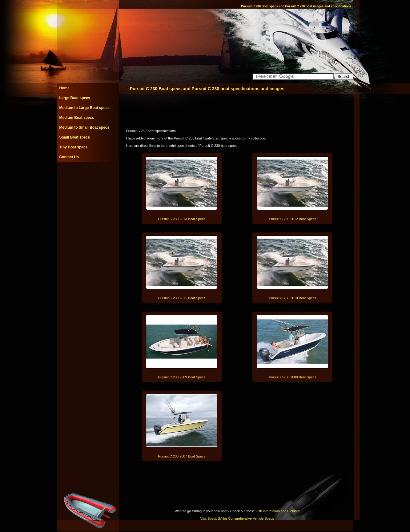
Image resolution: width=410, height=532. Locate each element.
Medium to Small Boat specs (84, 127)
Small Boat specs (75, 137)
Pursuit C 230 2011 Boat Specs (182, 298)
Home (64, 88)
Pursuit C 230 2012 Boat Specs (293, 219)
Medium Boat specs (77, 118)
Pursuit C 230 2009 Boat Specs (182, 377)
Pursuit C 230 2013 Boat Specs (182, 219)
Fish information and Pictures (278, 511)
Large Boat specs (75, 98)
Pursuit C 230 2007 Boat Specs (182, 456)
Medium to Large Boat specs (84, 108)
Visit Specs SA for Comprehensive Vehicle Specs (237, 518)
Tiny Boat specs (74, 147)
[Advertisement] (88, 176)
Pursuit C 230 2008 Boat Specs (293, 377)
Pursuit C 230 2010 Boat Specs (293, 298)
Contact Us (69, 157)
